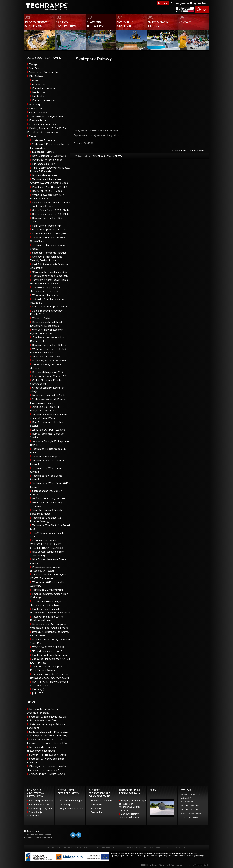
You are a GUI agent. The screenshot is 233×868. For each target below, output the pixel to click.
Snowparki (96, 808)
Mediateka (38, 96)
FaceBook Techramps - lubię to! (163, 3)
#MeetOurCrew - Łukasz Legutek (48, 774)
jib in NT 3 (38, 693)
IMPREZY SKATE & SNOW (176, 848)
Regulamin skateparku (71, 808)
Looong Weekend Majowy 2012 (50, 376)
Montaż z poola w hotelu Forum (50, 655)
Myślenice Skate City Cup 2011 (49, 499)
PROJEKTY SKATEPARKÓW (100, 848)
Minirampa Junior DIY (44, 164)
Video (33, 136)
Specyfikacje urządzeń (40, 808)
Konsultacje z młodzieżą (41, 801)
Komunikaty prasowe (44, 88)
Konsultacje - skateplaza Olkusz (50, 307)
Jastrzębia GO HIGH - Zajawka (49, 430)
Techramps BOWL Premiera (48, 590)
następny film (197, 151)
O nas (35, 80)
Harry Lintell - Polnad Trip (46, 226)
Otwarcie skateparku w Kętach (49, 345)
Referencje (35, 105)
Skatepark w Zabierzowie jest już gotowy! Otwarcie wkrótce (46, 719)
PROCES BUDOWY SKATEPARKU (76, 848)
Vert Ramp (35, 68)
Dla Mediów (36, 76)
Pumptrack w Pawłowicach (47, 160)
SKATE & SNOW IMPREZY (108, 156)
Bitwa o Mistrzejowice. (45, 175)
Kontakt (202, 3)
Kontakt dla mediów (43, 100)
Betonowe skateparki (102, 801)
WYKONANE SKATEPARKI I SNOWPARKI (150, 848)
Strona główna (180, 3)
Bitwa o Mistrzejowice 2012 (48, 372)
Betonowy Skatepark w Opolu (49, 361)
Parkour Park (97, 812)
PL (203, 10)
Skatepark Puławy (43, 152)
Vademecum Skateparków (44, 72)
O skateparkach (41, 85)
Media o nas (39, 92)
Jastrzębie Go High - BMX (46, 357)
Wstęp (33, 64)
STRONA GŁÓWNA (55, 848)
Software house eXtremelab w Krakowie (200, 865)
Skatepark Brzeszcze (44, 140)
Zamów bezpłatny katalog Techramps (129, 815)
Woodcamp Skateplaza (45, 295)
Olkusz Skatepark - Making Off (49, 230)
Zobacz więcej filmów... (167, 819)
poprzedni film (179, 151)
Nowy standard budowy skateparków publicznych (42, 749)
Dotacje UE (36, 109)
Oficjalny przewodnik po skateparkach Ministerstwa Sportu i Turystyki (133, 805)
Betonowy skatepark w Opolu (49, 395)
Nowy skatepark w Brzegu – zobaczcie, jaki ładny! (44, 711)
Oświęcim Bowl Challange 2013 (50, 272)
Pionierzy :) (38, 689)
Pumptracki (96, 805)
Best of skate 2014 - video (47, 191)
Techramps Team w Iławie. (47, 457)
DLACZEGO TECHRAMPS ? (122, 848)
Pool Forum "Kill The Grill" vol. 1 (50, 187)
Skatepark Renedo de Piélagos (49, 253)
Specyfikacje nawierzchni (35, 814)
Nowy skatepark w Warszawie (49, 156)
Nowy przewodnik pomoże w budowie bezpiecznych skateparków (47, 741)
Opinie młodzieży (39, 113)
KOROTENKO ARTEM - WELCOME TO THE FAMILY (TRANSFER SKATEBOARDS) (47, 544)
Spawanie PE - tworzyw (43, 125)
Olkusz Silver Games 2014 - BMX (50, 214)
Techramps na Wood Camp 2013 (50, 276)
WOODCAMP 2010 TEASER (48, 647)
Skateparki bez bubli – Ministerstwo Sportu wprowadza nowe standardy (48, 734)
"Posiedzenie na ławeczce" (47, 651)
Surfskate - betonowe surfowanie (48, 755)
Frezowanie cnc (38, 120)
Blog (193, 3)
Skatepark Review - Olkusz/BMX (50, 234)
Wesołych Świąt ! (42, 318)
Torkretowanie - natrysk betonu (47, 117)
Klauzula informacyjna (71, 801)
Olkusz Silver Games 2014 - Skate (51, 210)
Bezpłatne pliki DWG (40, 805)
